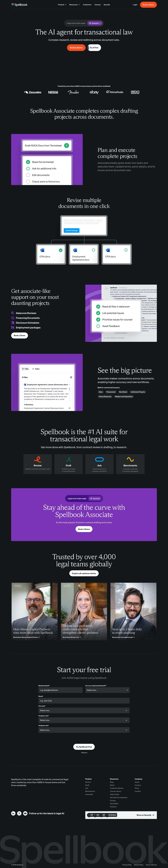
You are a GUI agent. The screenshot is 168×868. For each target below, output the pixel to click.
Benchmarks (90, 791)
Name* (41, 696)
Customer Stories (117, 788)
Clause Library (116, 791)
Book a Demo (148, 5)
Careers (138, 785)
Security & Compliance (119, 797)
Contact (138, 791)
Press (137, 788)
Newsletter (114, 804)
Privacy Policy (127, 865)
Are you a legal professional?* (96, 686)
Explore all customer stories (84, 573)
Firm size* (42, 706)
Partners (113, 807)
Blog (112, 782)
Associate (89, 794)
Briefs (112, 785)
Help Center (115, 794)
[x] (19, 813)
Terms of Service (151, 865)
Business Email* (44, 686)
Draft (87, 785)
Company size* (44, 716)
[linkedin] (13, 813)
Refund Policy (139, 865)
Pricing (113, 801)
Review (88, 782)
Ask (87, 788)
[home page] (19, 5)
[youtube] (25, 813)
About (137, 782)
